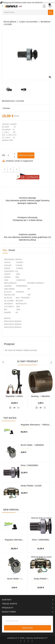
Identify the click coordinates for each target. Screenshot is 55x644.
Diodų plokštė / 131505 (31, 486)
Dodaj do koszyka (26, 155)
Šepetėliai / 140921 (14, 396)
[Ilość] (10, 155)
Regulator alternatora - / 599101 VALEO (35, 426)
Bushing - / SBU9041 (41, 396)
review (6, 108)
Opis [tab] (5, 250)
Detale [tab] (12, 250)
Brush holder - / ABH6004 (32, 445)
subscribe (27, 628)
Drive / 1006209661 (29, 465)
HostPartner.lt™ (41, 638)
